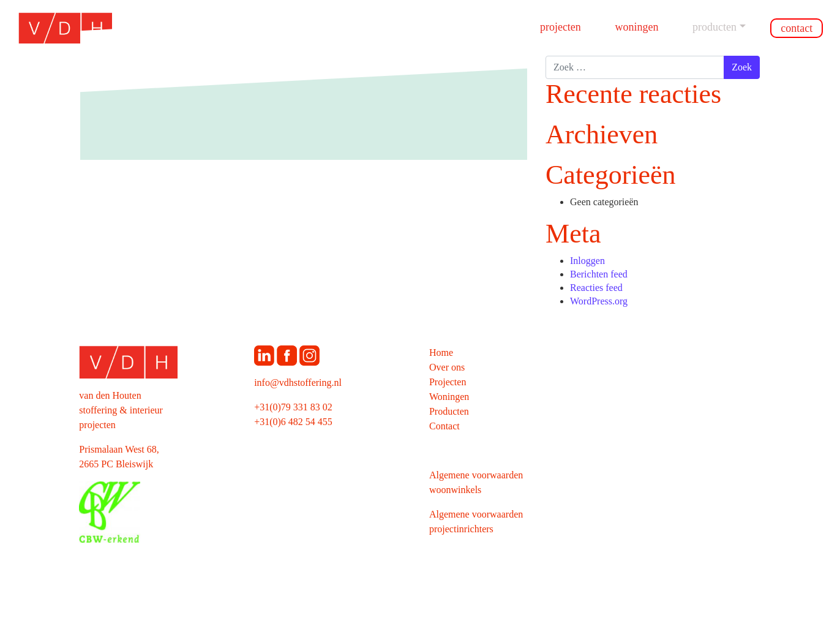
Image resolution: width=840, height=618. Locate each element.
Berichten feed (599, 274)
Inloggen (587, 261)
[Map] (654, 468)
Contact (797, 28)
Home (441, 352)
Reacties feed (596, 288)
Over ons (447, 367)
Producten (714, 27)
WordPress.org (599, 301)
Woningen (636, 27)
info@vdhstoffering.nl (298, 382)
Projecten (561, 27)
